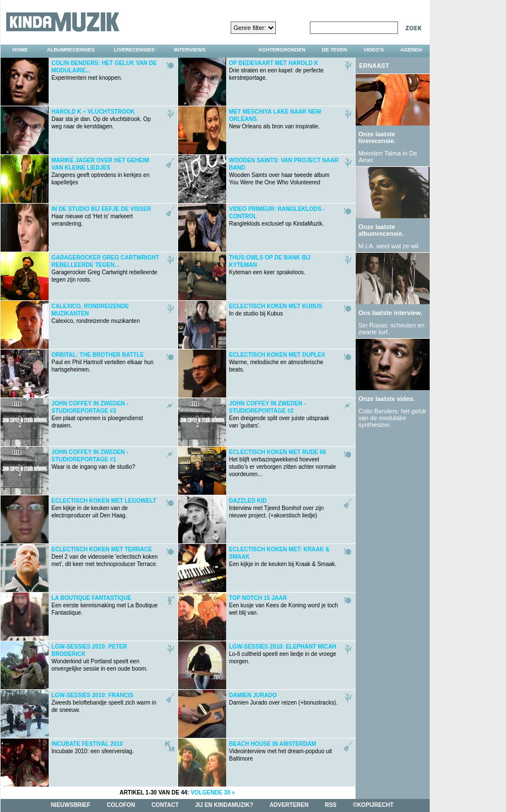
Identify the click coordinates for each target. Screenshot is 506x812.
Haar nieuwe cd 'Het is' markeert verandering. (101, 216)
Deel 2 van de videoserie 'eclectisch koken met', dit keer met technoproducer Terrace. (105, 557)
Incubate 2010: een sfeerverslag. (93, 748)
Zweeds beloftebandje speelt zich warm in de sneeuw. (104, 703)
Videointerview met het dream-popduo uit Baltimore (280, 751)
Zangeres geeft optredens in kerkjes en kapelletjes (100, 171)
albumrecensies (71, 50)
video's (374, 50)
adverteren (289, 805)
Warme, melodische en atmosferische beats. (277, 362)
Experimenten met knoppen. (104, 70)
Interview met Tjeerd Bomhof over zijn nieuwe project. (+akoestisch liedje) (276, 508)
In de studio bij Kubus (276, 310)
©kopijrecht (373, 805)
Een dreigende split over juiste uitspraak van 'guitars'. (279, 414)
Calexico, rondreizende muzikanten (96, 314)
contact (165, 805)
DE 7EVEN (334, 50)
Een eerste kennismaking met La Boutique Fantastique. (105, 605)
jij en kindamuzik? (224, 805)
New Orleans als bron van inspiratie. (275, 119)
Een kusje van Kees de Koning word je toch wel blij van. (284, 605)
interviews (190, 50)
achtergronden (282, 50)
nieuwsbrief (71, 805)
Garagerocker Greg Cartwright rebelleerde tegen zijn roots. (105, 269)
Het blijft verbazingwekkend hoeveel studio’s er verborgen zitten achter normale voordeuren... (282, 463)
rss (331, 805)
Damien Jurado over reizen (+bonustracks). (283, 699)
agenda (411, 50)
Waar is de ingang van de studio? (93, 459)
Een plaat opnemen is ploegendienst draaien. (97, 414)
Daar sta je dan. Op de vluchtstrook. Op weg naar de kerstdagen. (101, 119)
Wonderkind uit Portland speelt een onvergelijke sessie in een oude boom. (100, 658)
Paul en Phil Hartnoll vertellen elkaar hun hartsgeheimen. (103, 362)
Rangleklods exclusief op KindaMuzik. (277, 216)
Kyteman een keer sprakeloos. (270, 265)
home (20, 50)
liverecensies (135, 50)
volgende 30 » (213, 792)
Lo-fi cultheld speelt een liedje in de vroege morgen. (283, 654)
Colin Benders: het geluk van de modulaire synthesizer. (392, 418)
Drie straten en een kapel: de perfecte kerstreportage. (276, 70)
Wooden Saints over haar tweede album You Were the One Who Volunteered (284, 171)
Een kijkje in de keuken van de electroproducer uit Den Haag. (104, 508)
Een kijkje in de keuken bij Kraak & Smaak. (283, 557)
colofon (121, 805)
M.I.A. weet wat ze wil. (389, 246)
